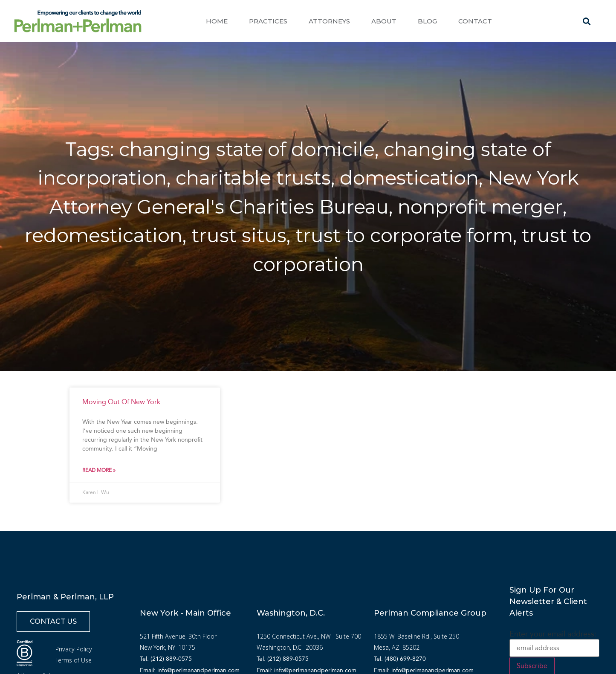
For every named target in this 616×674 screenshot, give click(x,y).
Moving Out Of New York (121, 402)
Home (217, 21)
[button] (586, 22)
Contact (475, 21)
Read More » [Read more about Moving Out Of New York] (99, 470)
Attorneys (329, 21)
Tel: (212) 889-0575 (166, 659)
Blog (427, 21)
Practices (268, 21)
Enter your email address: (553, 634)
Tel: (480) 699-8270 (400, 659)
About (384, 21)
